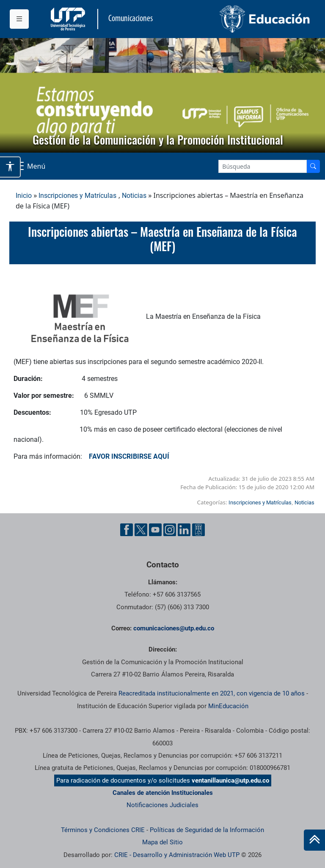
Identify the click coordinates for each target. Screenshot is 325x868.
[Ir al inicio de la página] (314, 840)
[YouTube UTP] (155, 530)
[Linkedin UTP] (184, 530)
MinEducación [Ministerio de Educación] (228, 706)
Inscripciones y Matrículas (77, 196)
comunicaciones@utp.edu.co (174, 628)
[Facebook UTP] (127, 530)
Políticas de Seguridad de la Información (207, 830)
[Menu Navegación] (29, 166)
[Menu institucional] (19, 19)
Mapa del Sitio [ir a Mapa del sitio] (162, 842)
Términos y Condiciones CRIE (103, 830)
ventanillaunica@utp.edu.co (230, 780)
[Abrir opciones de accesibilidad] (10, 167)
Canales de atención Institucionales (163, 793)
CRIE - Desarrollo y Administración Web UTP (177, 855)
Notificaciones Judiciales (162, 805)
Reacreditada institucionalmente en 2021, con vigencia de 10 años (212, 693)
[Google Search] (263, 166)
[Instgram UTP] (170, 530)
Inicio (24, 196)
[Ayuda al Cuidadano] (198, 530)
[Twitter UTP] (141, 530)
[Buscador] (313, 166)
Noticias (134, 196)
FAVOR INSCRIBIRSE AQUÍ (126, 456)
